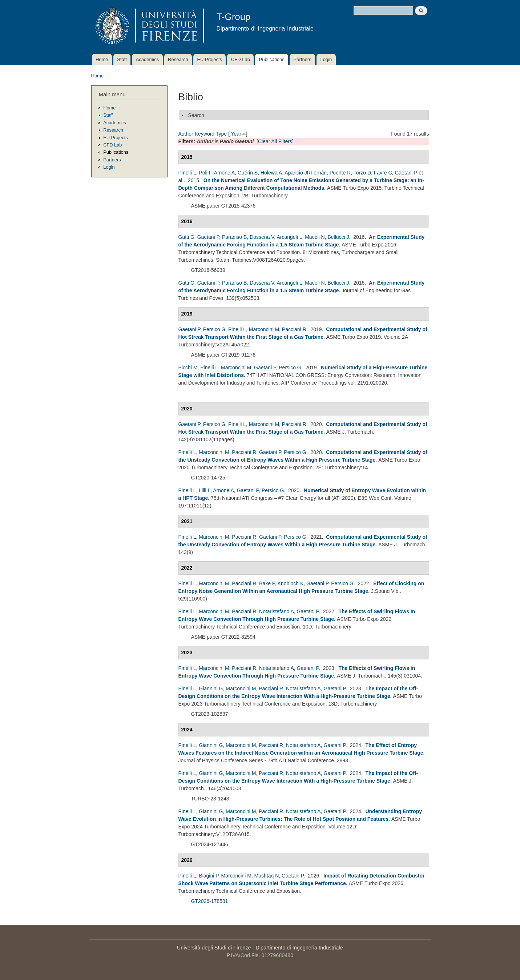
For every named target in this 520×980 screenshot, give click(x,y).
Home (102, 59)
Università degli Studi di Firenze (214, 948)
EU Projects (209, 59)
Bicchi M (188, 367)
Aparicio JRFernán (306, 173)
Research (178, 59)
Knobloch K (291, 583)
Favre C (383, 173)
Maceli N (315, 237)
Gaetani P (406, 173)
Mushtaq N (267, 876)
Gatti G (186, 237)
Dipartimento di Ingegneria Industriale (299, 948)
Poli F (205, 173)
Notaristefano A (277, 611)
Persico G (214, 329)
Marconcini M (264, 329)
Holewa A (271, 173)
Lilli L (205, 490)
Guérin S (248, 173)
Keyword (205, 134)
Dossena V (262, 237)
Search (196, 115)
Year (236, 134)
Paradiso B (234, 237)
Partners (303, 59)
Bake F (267, 583)
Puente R (340, 173)
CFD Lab (241, 59)
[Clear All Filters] (275, 141)
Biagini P (208, 876)
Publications (272, 59)
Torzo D (362, 173)
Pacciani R (294, 329)
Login (326, 59)
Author (186, 134)
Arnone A (225, 173)
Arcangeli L (289, 237)
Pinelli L (187, 173)
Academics (148, 59)
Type (221, 134)
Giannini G (211, 688)
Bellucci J (338, 237)
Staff (122, 59)
